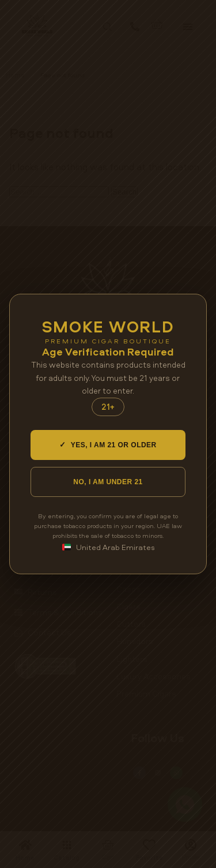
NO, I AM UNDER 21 (108, 482)
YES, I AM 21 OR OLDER (108, 445)
